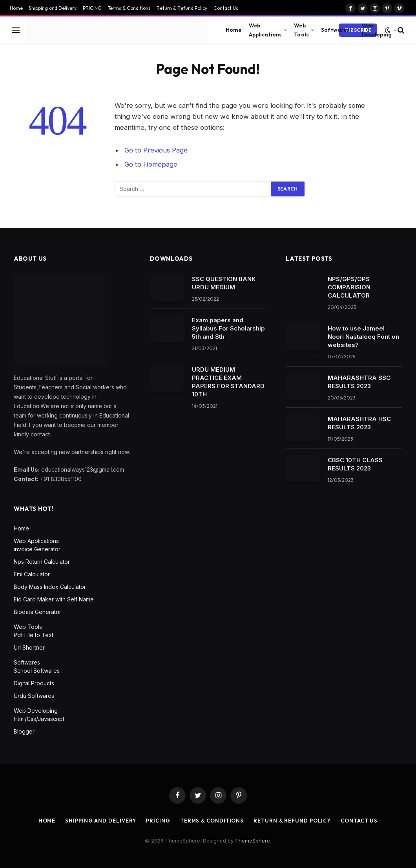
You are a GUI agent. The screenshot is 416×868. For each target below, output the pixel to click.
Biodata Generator (37, 612)
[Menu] (16, 30)
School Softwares (37, 671)
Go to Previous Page (156, 150)
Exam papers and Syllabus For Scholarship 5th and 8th (228, 328)
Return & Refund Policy (182, 8)
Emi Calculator (32, 574)
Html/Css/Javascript (39, 719)
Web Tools (301, 30)
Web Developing (377, 30)
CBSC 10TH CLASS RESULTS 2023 (355, 464)
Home (16, 8)
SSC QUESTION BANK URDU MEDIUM (224, 283)
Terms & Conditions (129, 8)
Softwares (335, 30)
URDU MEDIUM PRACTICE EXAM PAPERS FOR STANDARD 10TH (228, 382)
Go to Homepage (151, 164)
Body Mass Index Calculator (50, 587)
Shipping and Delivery (53, 8)
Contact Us (226, 8)
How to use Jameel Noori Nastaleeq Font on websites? (363, 337)
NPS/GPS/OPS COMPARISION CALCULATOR (349, 287)
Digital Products (34, 683)
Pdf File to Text (34, 635)
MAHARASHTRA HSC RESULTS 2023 (359, 423)
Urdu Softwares (34, 696)
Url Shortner (29, 647)
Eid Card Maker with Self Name (54, 599)
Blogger (24, 731)
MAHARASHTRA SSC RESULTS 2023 (359, 382)
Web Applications (265, 30)
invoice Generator (37, 549)
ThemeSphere (253, 841)
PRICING (92, 8)
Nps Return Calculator (42, 562)
